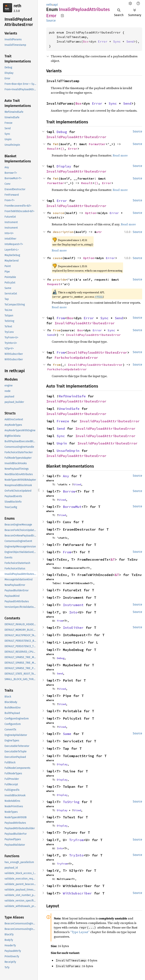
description (63, 232)
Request (54, 284)
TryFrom (76, 840)
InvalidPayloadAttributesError (76, 137)
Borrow (69, 491)
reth (17, 6)
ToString (71, 802)
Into (73, 612)
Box (86, 41)
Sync (117, 41)
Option (91, 213)
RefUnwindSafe (72, 396)
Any (66, 476)
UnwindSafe (69, 409)
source (59, 213)
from (57, 330)
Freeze (63, 421)
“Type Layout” (80, 932)
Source (51, 21)
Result (53, 149)
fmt (56, 144)
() (62, 149)
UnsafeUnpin (68, 451)
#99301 (99, 297)
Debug (62, 132)
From (61, 318)
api (56, 5)
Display (64, 166)
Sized (77, 484)
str (99, 232)
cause (58, 258)
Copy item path (62, 16)
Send (130, 41)
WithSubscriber (77, 893)
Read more (120, 155)
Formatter (97, 144)
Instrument (73, 605)
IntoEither (73, 628)
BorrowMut (72, 507)
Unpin (62, 443)
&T (113, 559)
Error (103, 41)
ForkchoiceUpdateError (76, 358)
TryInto (76, 855)
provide (59, 279)
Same (67, 734)
